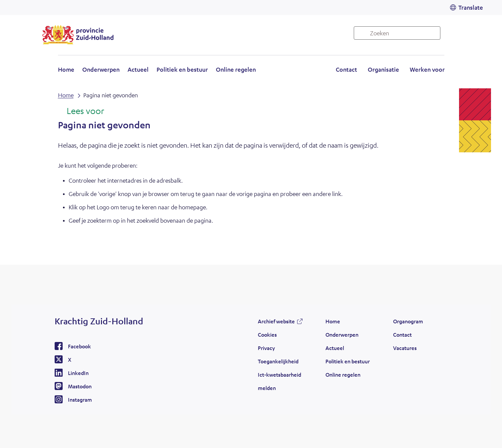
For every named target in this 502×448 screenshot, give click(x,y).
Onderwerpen (101, 69)
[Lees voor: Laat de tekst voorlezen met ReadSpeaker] (81, 111)
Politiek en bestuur (182, 69)
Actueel (138, 69)
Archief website (276, 321)
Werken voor (427, 69)
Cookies (267, 334)
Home (66, 69)
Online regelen (236, 69)
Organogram (408, 321)
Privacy (266, 348)
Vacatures (405, 348)
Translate (471, 7)
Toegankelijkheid (278, 361)
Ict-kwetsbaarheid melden (279, 381)
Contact (346, 69)
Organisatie (383, 69)
